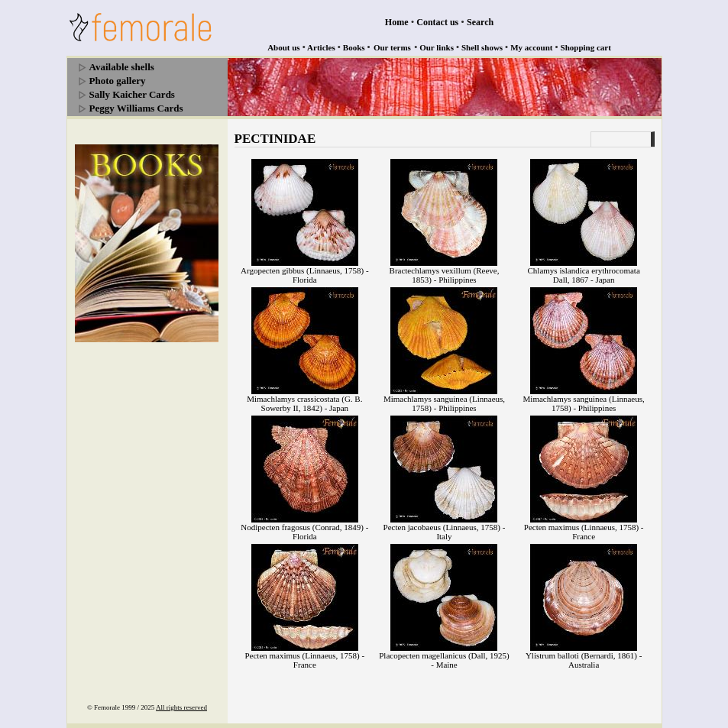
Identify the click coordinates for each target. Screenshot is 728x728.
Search (480, 22)
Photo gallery (118, 81)
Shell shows (482, 47)
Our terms (392, 47)
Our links (437, 47)
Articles (321, 47)
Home (397, 22)
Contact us (437, 22)
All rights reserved (181, 707)
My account (531, 47)
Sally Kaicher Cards (132, 94)
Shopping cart (586, 47)
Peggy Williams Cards (136, 108)
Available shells (122, 67)
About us (284, 47)
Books (354, 47)
